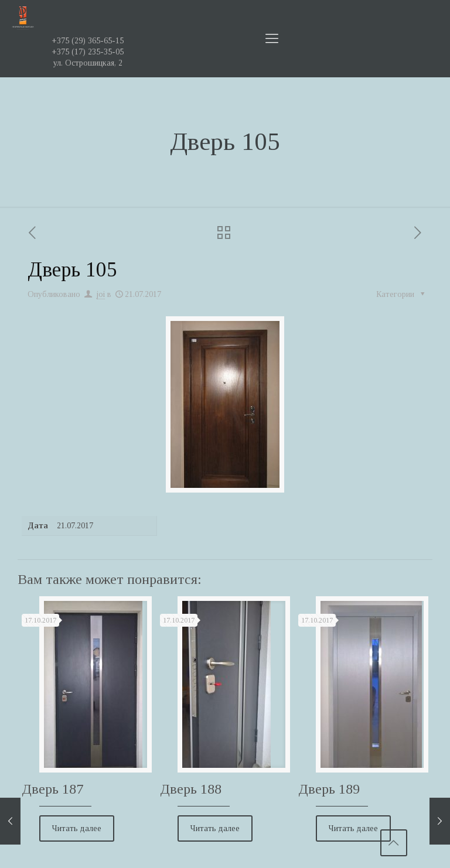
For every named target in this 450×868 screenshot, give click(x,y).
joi (101, 294)
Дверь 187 (52, 789)
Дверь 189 (329, 789)
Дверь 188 (191, 789)
